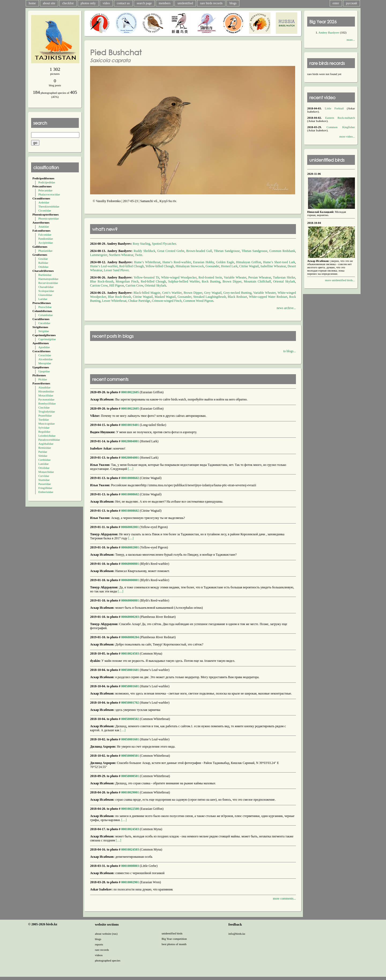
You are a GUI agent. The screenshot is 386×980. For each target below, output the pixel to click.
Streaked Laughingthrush (210, 297)
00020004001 (130, 441)
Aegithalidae (46, 444)
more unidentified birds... (340, 280)
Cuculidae (44, 323)
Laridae (43, 299)
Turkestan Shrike (284, 277)
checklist (68, 3)
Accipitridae (46, 243)
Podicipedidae (47, 182)
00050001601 (130, 670)
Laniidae (43, 464)
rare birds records (211, 3)
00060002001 (130, 527)
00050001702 (130, 703)
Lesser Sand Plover (116, 270)
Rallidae (43, 263)
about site (49, 3)
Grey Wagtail (213, 293)
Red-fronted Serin (210, 277)
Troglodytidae (47, 411)
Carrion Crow (99, 285)
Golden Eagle (225, 262)
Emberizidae (46, 492)
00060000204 (130, 637)
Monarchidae (46, 472)
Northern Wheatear (121, 255)
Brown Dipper (232, 281)
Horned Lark (229, 266)
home (32, 3)
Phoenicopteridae (49, 218)
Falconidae (45, 235)
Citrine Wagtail (249, 266)
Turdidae (44, 420)
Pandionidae (46, 239)
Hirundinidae (46, 391)
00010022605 (130, 392)
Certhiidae (44, 460)
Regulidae (44, 432)
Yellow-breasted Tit (146, 277)
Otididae (43, 267)
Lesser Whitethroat (114, 301)
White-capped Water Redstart (268, 297)
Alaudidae (44, 387)
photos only (88, 3)
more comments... (284, 899)
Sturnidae (44, 480)
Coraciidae (45, 355)
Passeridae (44, 484)
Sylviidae (44, 428)
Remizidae (45, 448)
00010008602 (130, 478)
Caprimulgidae (47, 339)
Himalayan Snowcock (190, 266)
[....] (130, 469)
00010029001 (130, 792)
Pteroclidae (45, 307)
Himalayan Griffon (249, 262)
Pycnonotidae (46, 399)
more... (351, 40)
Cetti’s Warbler (172, 293)
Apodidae (44, 347)
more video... (347, 136)
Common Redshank (282, 251)
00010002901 (130, 882)
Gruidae (43, 259)
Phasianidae (45, 251)
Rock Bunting (211, 281)
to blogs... (290, 351)
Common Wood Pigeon (198, 301)
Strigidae (44, 331)
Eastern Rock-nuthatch (340, 118)
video (106, 3)
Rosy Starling (142, 244)
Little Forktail (334, 108)
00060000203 (130, 617)
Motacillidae (46, 395)
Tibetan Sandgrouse (227, 251)
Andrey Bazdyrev (329, 32)
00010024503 (130, 654)
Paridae (43, 452)
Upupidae (44, 371)
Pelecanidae (45, 190)
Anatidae (44, 227)
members (165, 3)
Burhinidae (45, 275)
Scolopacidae (46, 291)
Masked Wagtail (165, 297)
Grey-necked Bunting (237, 293)
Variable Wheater (235, 277)
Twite (138, 255)
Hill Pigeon (117, 285)
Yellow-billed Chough (160, 266)
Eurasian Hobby (203, 262)
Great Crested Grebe (171, 251)
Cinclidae (44, 407)
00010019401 (130, 425)
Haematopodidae (48, 279)
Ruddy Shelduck (144, 251)
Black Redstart (237, 297)
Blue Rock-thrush (102, 281)
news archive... (286, 308)
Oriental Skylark (284, 281)
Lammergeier (99, 255)
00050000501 (130, 756)
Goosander (213, 266)
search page (144, 3)
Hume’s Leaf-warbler (104, 266)
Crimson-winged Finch (167, 301)
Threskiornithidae (49, 206)
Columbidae (46, 315)
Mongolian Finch (127, 281)
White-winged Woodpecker (179, 277)
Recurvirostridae (48, 283)
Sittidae (43, 456)
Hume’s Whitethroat (147, 262)
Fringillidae (45, 488)
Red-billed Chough (132, 266)
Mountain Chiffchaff (257, 281)
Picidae (43, 379)
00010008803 (130, 866)
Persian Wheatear (260, 277)
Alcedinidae (45, 359)
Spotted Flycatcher (164, 244)
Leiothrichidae (47, 436)
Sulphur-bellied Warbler (184, 281)
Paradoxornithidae (49, 440)
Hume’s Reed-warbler (177, 262)
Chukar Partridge (139, 301)
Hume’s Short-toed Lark (279, 262)
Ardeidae (44, 202)
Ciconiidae (45, 210)
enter (336, 3)
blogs (233, 3)
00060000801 (130, 564)
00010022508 (130, 809)
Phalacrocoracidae (49, 194)
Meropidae (45, 363)
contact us (123, 3)
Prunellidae (45, 415)
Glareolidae (45, 295)
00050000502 (130, 719)
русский (352, 3)
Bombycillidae (47, 403)
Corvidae (44, 476)
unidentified (185, 3)
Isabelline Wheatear (273, 266)
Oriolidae (44, 468)
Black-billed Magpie (147, 293)
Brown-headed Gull (199, 251)
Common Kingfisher (341, 127)
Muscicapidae (47, 424)
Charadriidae (46, 287)
